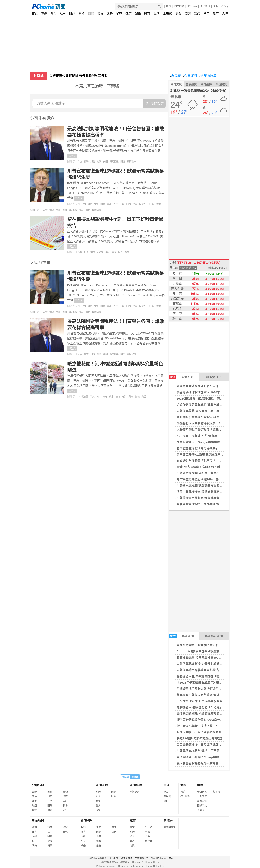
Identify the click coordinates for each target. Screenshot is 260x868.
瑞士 (39, 210)
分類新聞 (38, 785)
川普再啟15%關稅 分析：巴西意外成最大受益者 (208, 751)
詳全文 (72, 156)
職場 (100, 14)
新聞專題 (136, 785)
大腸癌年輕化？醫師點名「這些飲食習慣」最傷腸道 (211, 430)
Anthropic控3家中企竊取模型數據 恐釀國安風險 (209, 651)
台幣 (80, 252)
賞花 (137, 397)
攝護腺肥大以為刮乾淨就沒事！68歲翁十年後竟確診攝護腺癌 (217, 423)
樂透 (183, 792)
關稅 (123, 162)
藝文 (148, 832)
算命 (166, 792)
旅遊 (188, 14)
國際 (91, 14)
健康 (128, 14)
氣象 (200, 785)
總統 (99, 162)
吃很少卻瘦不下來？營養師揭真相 (199, 732)
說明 (216, 6)
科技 (82, 14)
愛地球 (149, 841)
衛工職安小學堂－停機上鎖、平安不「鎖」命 (207, 726)
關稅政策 (131, 162)
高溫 (144, 397)
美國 (105, 162)
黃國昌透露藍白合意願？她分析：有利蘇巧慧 (207, 645)
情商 (65, 796)
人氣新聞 (181, 377)
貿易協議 (114, 162)
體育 (147, 14)
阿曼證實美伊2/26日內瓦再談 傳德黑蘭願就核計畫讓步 (213, 504)
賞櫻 (131, 397)
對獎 (183, 785)
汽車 (206, 14)
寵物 (65, 792)
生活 (157, 14)
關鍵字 (168, 820)
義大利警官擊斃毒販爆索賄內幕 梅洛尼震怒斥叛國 (210, 763)
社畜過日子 (214, 377)
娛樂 (138, 14)
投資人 (142, 204)
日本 (99, 397)
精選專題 (135, 792)
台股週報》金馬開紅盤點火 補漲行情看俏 (204, 417)
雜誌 (197, 14)
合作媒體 (205, 6)
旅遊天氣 (202, 801)
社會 (63, 14)
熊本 (111, 397)
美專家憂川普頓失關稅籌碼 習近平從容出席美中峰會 (211, 695)
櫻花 (105, 397)
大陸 (225, 14)
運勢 (110, 14)
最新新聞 (181, 636)
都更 (82, 210)
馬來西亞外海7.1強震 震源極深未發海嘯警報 (206, 454)
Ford (84, 204)
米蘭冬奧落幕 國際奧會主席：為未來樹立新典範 (208, 411)
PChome (192, 6)
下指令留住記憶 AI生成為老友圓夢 (199, 701)
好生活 (149, 827)
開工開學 (179, 6)
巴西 (128, 204)
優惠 (90, 204)
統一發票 (185, 796)
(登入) (225, 6)
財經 (72, 14)
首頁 (35, 14)
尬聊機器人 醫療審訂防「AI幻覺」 (199, 707)
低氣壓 (85, 397)
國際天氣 (202, 806)
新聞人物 (102, 785)
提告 (93, 252)
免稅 (96, 204)
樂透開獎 (221, 84)
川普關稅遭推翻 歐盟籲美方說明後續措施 (204, 486)
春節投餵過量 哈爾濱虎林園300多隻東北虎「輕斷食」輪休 (215, 658)
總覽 (132, 827)
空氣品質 (191, 84)
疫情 (118, 397)
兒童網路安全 (142, 858)
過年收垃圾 (207, 76)
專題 (44, 14)
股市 (169, 6)
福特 (45, 210)
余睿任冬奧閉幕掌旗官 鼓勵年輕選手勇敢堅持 (207, 405)
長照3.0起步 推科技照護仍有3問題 (199, 738)
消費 (178, 14)
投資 (135, 204)
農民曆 (175, 76)
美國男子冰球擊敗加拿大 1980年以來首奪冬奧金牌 (210, 392)
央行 (115, 204)
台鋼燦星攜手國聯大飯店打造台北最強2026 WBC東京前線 (215, 689)
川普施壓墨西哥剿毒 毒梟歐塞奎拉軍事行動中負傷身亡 (213, 498)
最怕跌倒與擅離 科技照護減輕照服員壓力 (204, 714)
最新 (34, 792)
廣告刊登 (114, 858)
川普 (93, 162)
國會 (103, 204)
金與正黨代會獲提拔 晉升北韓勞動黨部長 (79, 76)
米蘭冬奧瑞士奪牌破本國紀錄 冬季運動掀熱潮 (207, 670)
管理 (132, 841)
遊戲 (127, 252)
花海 (124, 397)
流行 (65, 810)
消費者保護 (127, 858)
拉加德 (151, 204)
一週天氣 (202, 796)
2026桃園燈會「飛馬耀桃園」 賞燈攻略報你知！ (209, 399)
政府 (216, 14)
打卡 (86, 252)
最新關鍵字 (170, 827)
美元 (108, 252)
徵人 (171, 858)
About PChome (158, 858)
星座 (119, 14)
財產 (120, 252)
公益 (148, 836)
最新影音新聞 (214, 636)
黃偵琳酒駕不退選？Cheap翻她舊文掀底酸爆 (207, 757)
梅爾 (158, 204)
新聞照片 (87, 820)
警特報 (216, 792)
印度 (80, 162)
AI (79, 204)
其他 (65, 832)
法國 (32, 210)
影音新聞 (38, 820)
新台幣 (100, 252)
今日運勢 (190, 76)
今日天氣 (176, 84)
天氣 (92, 397)
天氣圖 (201, 810)
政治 (54, 14)
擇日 (166, 801)
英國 (64, 210)
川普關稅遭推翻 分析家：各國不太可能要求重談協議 (211, 473)
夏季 (86, 162)
